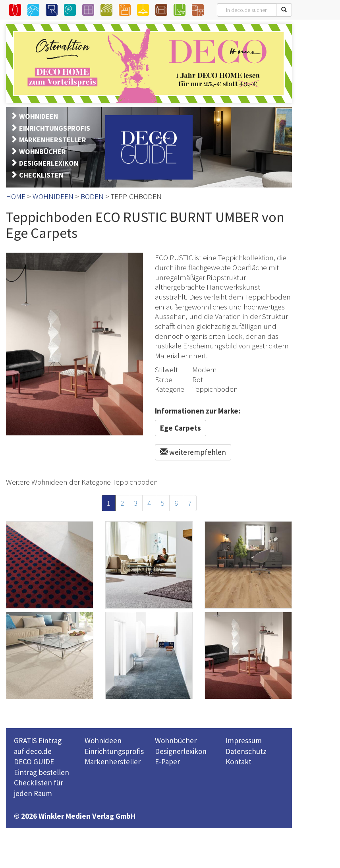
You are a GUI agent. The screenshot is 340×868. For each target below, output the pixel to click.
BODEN (92, 196)
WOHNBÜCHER (42, 152)
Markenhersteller (113, 762)
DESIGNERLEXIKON (49, 163)
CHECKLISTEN (41, 175)
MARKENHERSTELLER (53, 140)
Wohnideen (103, 740)
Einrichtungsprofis (114, 751)
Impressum (244, 740)
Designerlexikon (181, 751)
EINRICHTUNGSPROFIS (55, 128)
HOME (16, 196)
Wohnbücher (176, 740)
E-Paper (167, 762)
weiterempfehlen (193, 452)
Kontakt (239, 762)
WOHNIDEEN (39, 116)
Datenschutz (246, 751)
